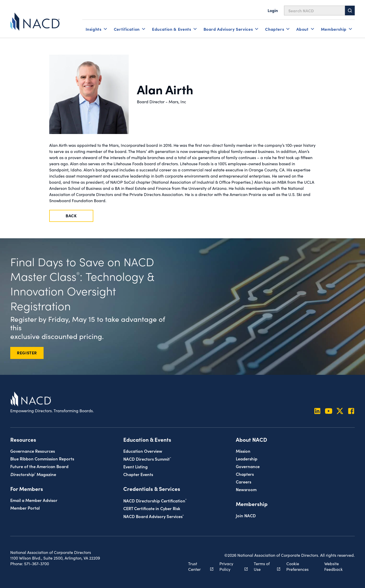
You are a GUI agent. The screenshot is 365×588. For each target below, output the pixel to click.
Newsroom (246, 489)
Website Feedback (333, 566)
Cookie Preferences (297, 566)
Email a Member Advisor (34, 500)
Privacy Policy (231, 566)
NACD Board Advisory (154, 516)
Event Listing (135, 466)
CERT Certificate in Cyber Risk (152, 508)
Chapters (245, 474)
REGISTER (27, 353)
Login (273, 10)
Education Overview (143, 451)
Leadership (247, 458)
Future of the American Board (39, 466)
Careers (244, 482)
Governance (248, 466)
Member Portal (25, 508)
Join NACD (246, 515)
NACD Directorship (155, 501)
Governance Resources (33, 451)
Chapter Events (138, 474)
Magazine (33, 474)
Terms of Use (264, 566)
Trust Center (198, 566)
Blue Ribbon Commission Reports (42, 458)
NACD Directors (147, 459)
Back (71, 215)
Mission (243, 451)
